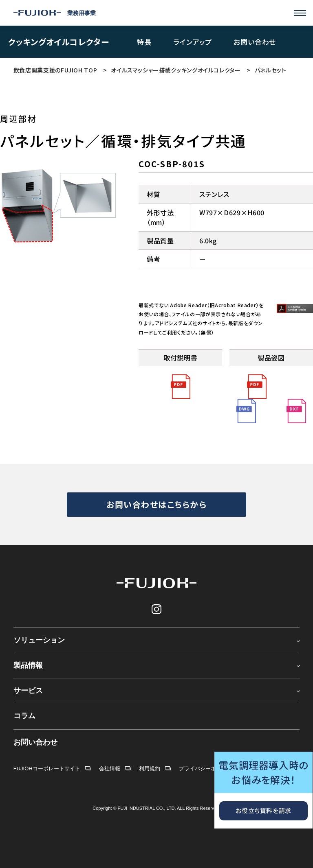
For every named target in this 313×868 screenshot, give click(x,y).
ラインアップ (193, 42)
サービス (28, 691)
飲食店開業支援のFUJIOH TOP (55, 70)
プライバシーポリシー (205, 769)
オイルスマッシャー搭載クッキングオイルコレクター (176, 70)
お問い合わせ (255, 42)
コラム (24, 716)
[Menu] (300, 13)
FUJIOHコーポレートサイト (47, 769)
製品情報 (28, 665)
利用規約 (150, 769)
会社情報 (110, 769)
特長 (144, 42)
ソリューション (39, 640)
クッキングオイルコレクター (58, 42)
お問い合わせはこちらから (156, 504)
